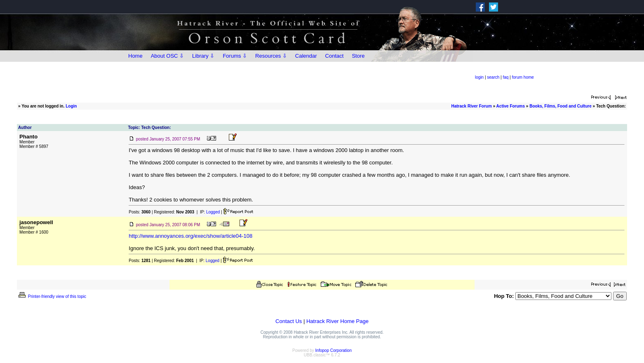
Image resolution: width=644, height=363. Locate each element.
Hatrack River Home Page (337, 321)
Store (358, 56)
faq (505, 77)
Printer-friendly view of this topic (52, 296)
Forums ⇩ (235, 56)
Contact (335, 56)
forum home (523, 77)
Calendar (306, 56)
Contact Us (289, 321)
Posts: (140, 212)
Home (135, 56)
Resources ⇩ (271, 56)
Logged (213, 212)
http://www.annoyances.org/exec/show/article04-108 (190, 236)
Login (71, 106)
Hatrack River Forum (471, 106)
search (493, 77)
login (479, 77)
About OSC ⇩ (167, 56)
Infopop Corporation (334, 350)
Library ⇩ (203, 56)
